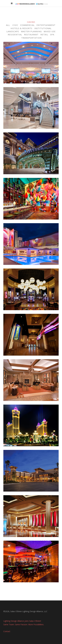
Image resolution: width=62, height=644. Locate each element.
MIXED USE (50, 31)
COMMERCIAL (27, 25)
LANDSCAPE (13, 31)
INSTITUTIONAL (43, 28)
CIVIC (15, 25)
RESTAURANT (31, 34)
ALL (8, 25)
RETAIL (44, 34)
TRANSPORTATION (31, 38)
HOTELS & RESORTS (21, 28)
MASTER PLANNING (31, 31)
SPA (52, 34)
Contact (7, 631)
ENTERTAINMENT (46, 25)
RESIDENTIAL (15, 34)
